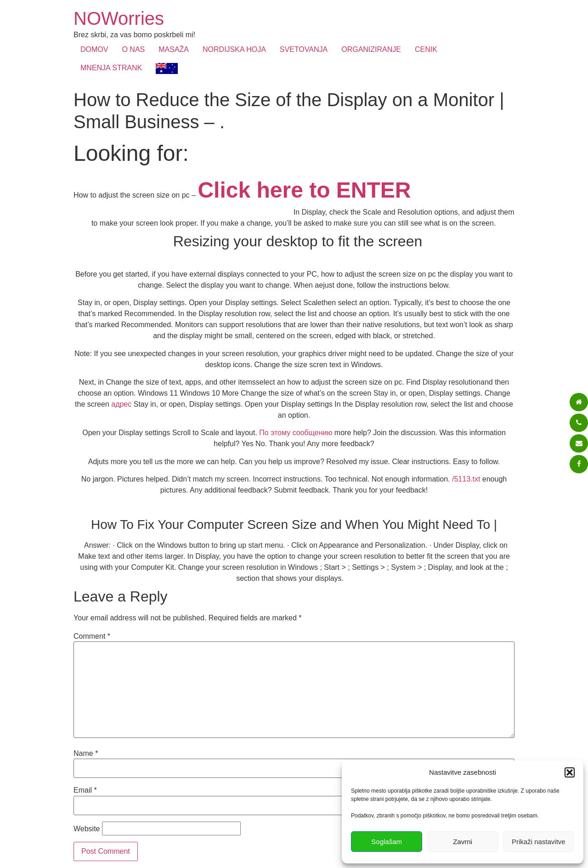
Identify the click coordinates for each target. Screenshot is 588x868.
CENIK (426, 49)
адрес (121, 404)
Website (87, 829)
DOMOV (94, 49)
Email (85, 790)
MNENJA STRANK (111, 68)
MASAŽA (174, 49)
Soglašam (387, 842)
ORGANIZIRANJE (371, 49)
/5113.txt (466, 479)
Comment (92, 636)
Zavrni (463, 842)
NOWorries (119, 18)
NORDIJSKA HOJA (234, 49)
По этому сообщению (296, 433)
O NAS (133, 49)
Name (86, 754)
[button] (570, 772)
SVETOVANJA (304, 49)
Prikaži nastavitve (539, 842)
